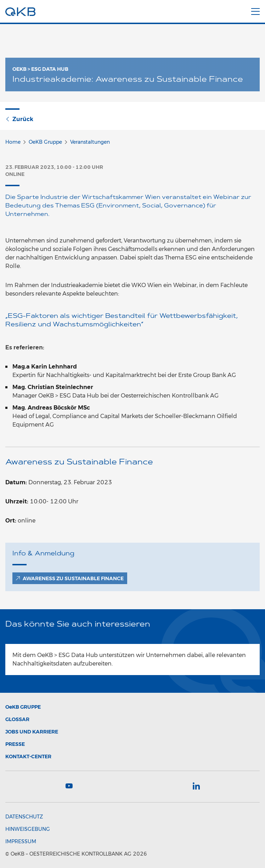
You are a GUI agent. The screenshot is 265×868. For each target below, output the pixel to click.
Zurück (19, 119)
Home (13, 142)
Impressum (21, 841)
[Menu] (255, 10)
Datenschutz (24, 817)
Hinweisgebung (28, 829)
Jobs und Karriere (32, 732)
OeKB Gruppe (45, 142)
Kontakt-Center (28, 756)
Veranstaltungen (90, 142)
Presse (15, 744)
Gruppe (23, 707)
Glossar (17, 719)
